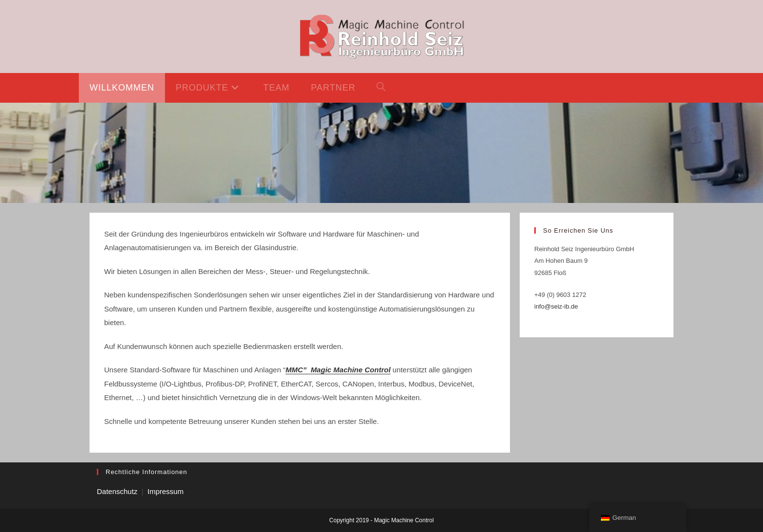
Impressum (165, 491)
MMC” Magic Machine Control (338, 370)
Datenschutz (117, 491)
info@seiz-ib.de (556, 306)
